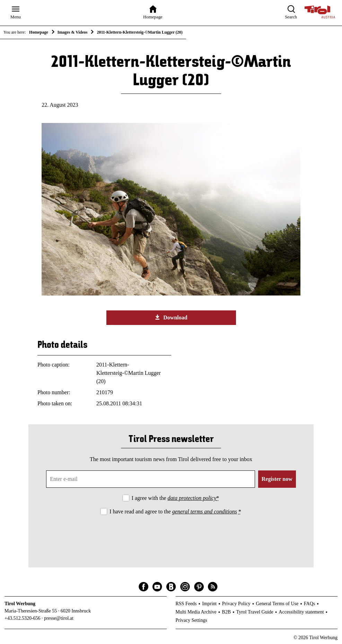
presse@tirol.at (59, 618)
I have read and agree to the (175, 511)
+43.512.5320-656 (23, 618)
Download (171, 317)
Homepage (39, 32)
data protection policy (192, 498)
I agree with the (176, 498)
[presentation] (171, 536)
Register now (277, 479)
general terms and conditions (205, 511)
